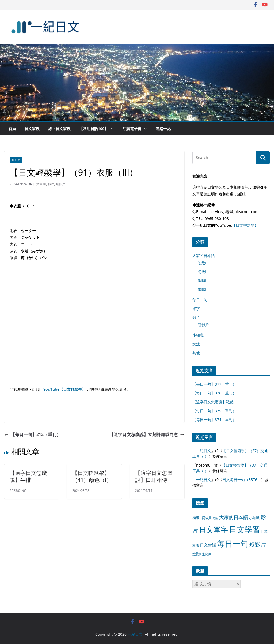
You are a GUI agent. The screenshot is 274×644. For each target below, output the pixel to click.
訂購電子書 (132, 129)
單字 (196, 309)
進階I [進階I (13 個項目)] (197, 554)
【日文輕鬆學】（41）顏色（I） (92, 476)
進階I (202, 280)
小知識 (198, 335)
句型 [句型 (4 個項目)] (215, 518)
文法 (196, 344)
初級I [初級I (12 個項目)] (196, 518)
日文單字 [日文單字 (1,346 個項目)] (214, 529)
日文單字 (40, 184)
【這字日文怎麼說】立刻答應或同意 (147, 434)
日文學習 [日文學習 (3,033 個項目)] (245, 529)
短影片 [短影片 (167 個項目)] (258, 544)
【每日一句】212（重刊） (33, 434)
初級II (203, 272)
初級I (202, 263)
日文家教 (32, 129)
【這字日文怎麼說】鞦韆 (213, 402)
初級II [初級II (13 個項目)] (206, 518)
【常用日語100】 (94, 129)
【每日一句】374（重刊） (214, 420)
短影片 (16, 160)
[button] (111, 129)
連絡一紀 (163, 129)
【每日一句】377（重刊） (214, 384)
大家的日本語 (204, 256)
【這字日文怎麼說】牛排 (28, 476)
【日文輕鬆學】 (245, 225)
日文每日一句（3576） (242, 480)
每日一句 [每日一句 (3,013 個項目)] (233, 544)
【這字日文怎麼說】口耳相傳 (154, 476)
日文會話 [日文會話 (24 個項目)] (208, 545)
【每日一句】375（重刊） (214, 411)
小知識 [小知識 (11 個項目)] (254, 518)
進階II (203, 289)
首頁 (12, 129)
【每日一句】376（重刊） (214, 393)
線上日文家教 (59, 129)
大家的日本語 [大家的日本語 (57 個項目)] (234, 517)
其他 (196, 353)
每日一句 (200, 300)
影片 (51, 184)
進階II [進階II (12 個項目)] (207, 554)
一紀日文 (204, 451)
